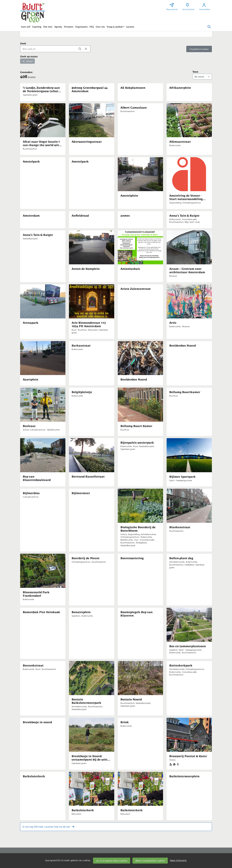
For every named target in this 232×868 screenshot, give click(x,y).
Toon (195, 72)
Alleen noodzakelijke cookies (150, 861)
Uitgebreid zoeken (199, 49)
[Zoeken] (209, 27)
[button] (26, 27)
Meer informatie (178, 860)
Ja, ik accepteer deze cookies (112, 861)
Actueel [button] (27, 61)
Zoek (23, 43)
